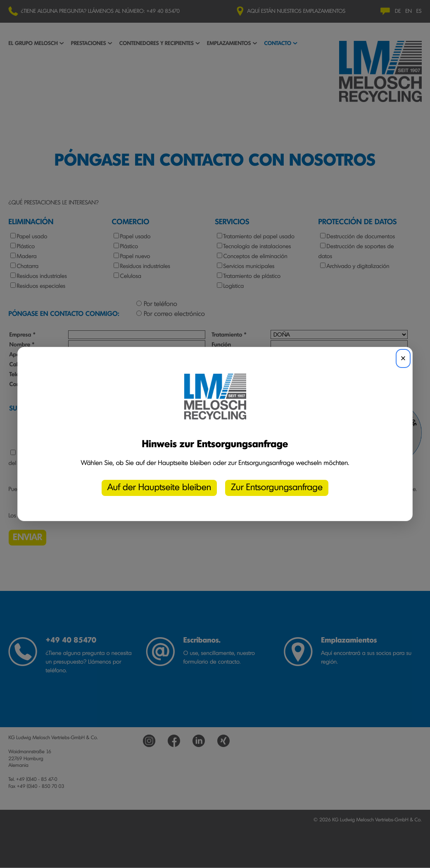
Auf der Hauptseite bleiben (159, 488)
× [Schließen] (403, 358)
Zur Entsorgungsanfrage (277, 488)
